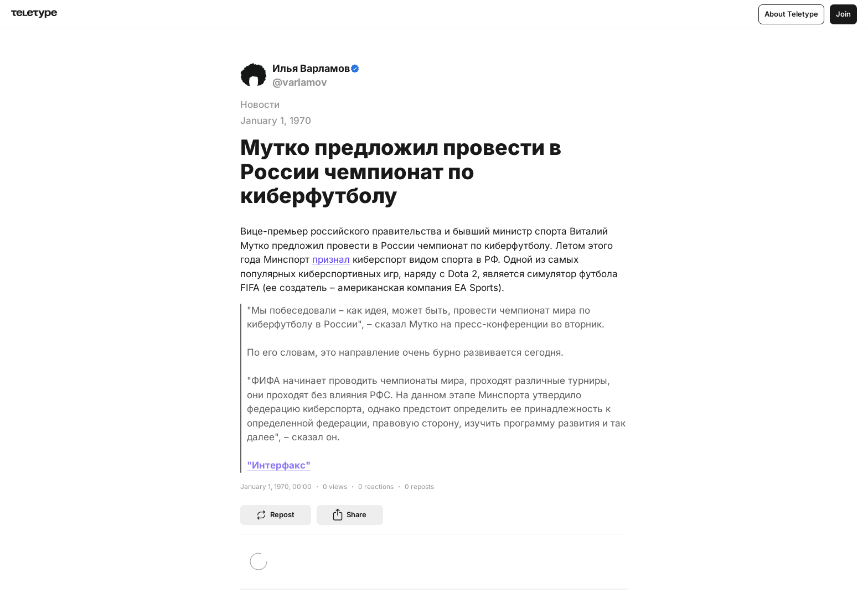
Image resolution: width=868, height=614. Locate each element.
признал (331, 259)
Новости (260, 105)
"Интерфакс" (279, 465)
